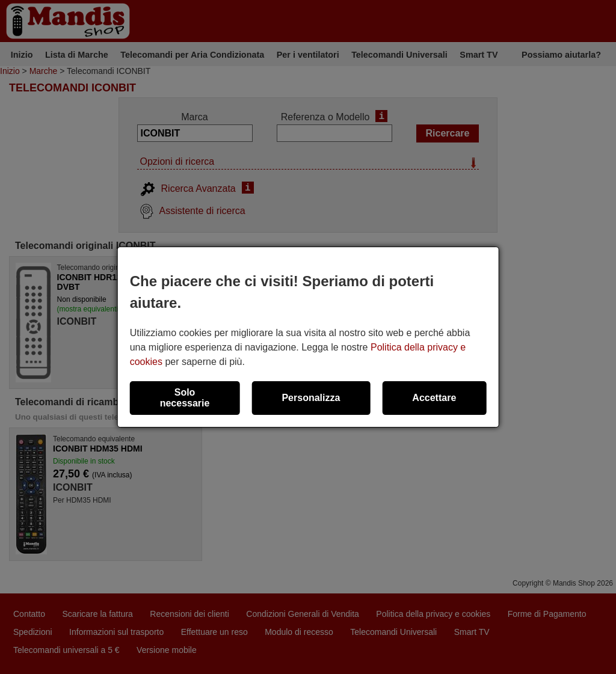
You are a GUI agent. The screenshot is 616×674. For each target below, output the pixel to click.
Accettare (434, 398)
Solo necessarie (185, 398)
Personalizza (311, 398)
